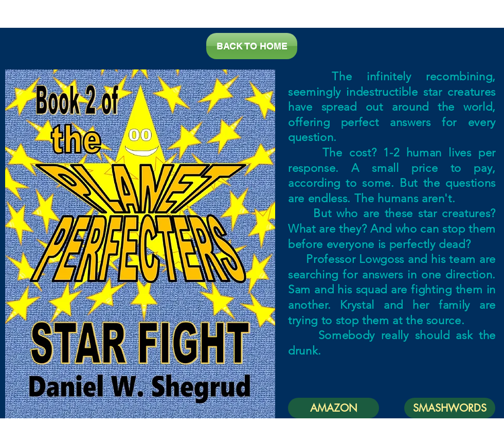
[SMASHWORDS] (450, 408)
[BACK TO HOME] (252, 46)
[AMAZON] (334, 408)
